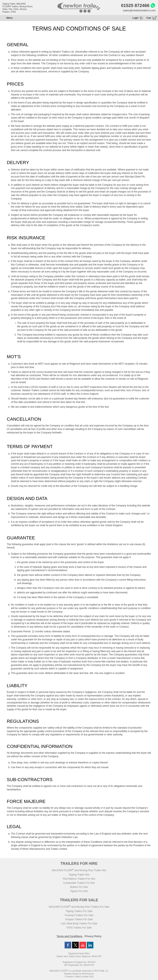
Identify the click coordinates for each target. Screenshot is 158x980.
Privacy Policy (93, 937)
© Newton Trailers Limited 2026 (79, 977)
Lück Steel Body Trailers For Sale (79, 924)
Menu (9, 19)
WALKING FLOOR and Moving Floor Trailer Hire (79, 871)
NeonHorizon (88, 974)
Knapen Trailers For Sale (79, 920)
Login (135, 19)
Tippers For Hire (79, 892)
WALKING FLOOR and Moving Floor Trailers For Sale (79, 907)
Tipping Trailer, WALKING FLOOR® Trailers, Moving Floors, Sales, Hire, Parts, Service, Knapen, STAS (18, 8)
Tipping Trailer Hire (79, 875)
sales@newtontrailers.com (139, 11)
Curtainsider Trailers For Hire (79, 884)
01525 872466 (134, 6)
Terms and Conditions (70, 937)
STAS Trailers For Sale (79, 928)
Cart (149, 19)
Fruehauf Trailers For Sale (79, 916)
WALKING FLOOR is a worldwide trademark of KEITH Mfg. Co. (79, 971)
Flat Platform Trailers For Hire (79, 879)
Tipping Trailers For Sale (79, 912)
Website (71, 974)
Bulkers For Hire (79, 888)
